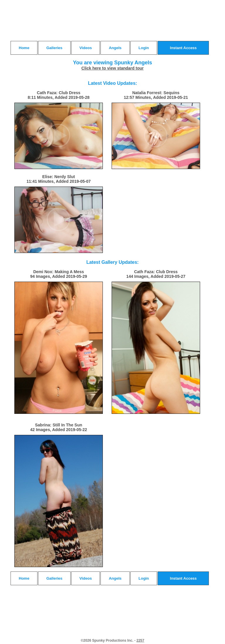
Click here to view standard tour (112, 68)
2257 (140, 640)
